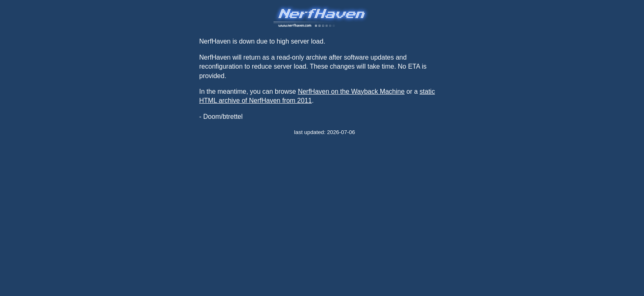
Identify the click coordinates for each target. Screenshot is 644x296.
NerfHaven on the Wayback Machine (351, 91)
